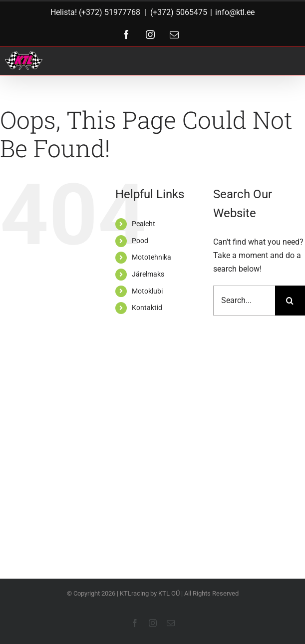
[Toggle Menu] (286, 61)
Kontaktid (147, 308)
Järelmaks (148, 274)
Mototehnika (152, 257)
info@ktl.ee (235, 12)
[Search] (290, 301)
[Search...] (244, 301)
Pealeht (144, 224)
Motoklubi (147, 291)
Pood (140, 241)
